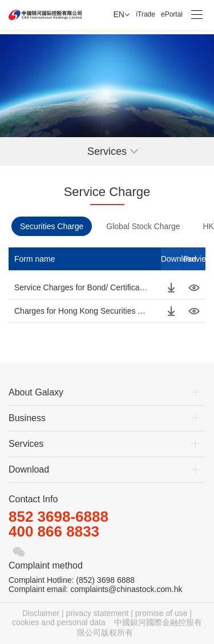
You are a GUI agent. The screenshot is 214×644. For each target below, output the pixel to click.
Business (27, 418)
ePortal (172, 14)
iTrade (146, 14)
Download (29, 469)
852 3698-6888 (58, 517)
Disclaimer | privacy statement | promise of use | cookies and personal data (102, 618)
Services (26, 444)
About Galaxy (36, 392)
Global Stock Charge (143, 226)
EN (118, 14)
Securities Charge (52, 226)
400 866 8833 (54, 531)
